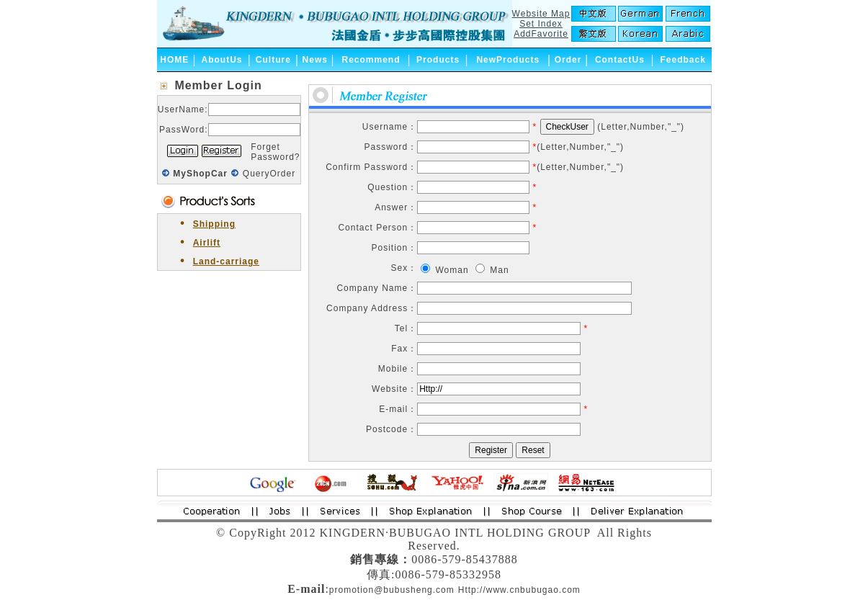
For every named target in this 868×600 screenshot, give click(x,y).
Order (568, 60)
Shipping (214, 224)
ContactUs (620, 60)
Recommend (371, 60)
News (315, 60)
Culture (273, 60)
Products (438, 60)
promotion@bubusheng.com (392, 590)
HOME (174, 60)
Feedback (683, 60)
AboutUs (222, 60)
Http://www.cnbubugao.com (519, 590)
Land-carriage (226, 261)
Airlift (207, 243)
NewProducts (508, 60)
